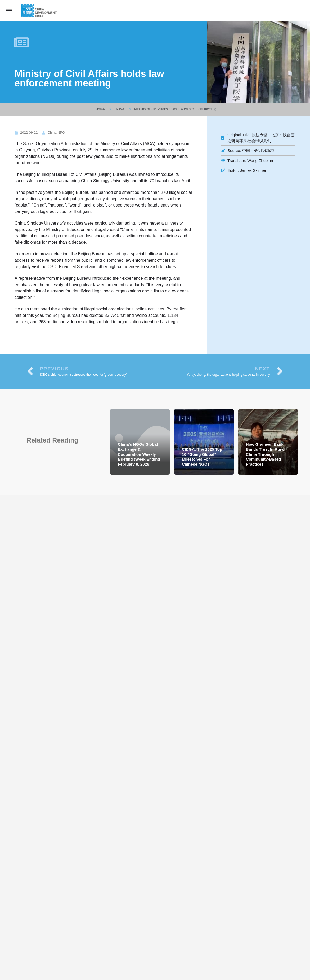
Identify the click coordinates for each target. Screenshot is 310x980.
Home (100, 109)
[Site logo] (39, 11)
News (120, 109)
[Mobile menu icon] (9, 10)
